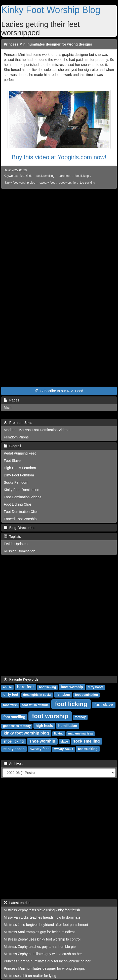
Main (8, 407)
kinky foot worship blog (20, 183)
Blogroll (12, 446)
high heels (44, 726)
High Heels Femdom (20, 468)
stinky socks (14, 749)
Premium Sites (18, 423)
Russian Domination (19, 551)
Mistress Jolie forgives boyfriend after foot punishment (46, 925)
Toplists (12, 537)
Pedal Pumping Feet (20, 453)
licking (59, 733)
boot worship (67, 183)
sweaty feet (47, 183)
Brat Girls (26, 176)
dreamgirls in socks (37, 695)
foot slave (104, 705)
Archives (13, 764)
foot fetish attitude (35, 705)
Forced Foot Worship (20, 519)
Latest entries (17, 903)
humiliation (68, 726)
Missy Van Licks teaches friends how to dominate (42, 917)
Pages (11, 400)
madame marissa (80, 733)
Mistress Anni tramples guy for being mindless (40, 932)
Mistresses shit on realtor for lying (30, 976)
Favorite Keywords (21, 679)
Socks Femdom (16, 482)
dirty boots (96, 687)
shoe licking (13, 741)
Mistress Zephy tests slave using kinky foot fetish (42, 910)
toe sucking (88, 183)
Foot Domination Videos (23, 497)
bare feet (65, 176)
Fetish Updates (16, 544)
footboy (80, 717)
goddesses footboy (17, 726)
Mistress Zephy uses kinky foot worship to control (42, 939)
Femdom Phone (16, 437)
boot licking (47, 687)
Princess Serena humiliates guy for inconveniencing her (47, 961)
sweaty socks (63, 749)
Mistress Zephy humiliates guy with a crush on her (43, 954)
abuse (7, 687)
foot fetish (10, 705)
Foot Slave (12, 461)
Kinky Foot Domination (22, 490)
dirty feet (11, 695)
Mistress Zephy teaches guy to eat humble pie (40, 947)
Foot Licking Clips (18, 504)
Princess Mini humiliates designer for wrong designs (48, 44)
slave (64, 742)
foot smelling (14, 717)
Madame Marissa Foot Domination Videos (36, 430)
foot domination (86, 695)
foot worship (50, 716)
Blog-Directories (19, 528)
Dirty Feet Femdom (19, 475)
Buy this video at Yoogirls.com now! (59, 157)
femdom (63, 695)
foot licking (82, 176)
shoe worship (42, 741)
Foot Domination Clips (21, 512)
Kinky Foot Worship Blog (51, 10)
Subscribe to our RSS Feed (59, 391)
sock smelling (45, 176)
